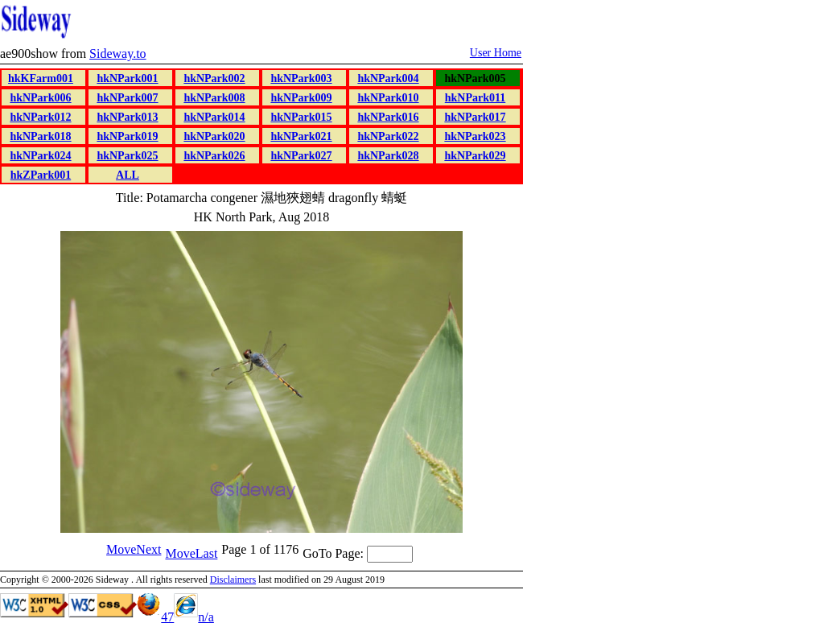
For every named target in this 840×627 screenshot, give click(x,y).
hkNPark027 (301, 156)
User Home (496, 53)
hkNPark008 (214, 98)
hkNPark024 (40, 156)
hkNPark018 (40, 136)
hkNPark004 (388, 78)
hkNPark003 (301, 78)
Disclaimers (233, 580)
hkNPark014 (214, 117)
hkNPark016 (388, 117)
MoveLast (191, 553)
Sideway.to (118, 54)
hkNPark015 (301, 117)
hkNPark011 (475, 98)
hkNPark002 (214, 78)
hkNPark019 (127, 136)
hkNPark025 (127, 156)
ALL (128, 175)
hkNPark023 (475, 136)
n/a (194, 617)
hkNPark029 (475, 156)
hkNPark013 (127, 117)
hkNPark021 (301, 136)
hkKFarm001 (41, 78)
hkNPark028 (388, 156)
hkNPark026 (214, 156)
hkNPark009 (301, 98)
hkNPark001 (127, 78)
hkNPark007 (127, 98)
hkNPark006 (40, 98)
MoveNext (134, 549)
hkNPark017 (475, 117)
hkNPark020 (214, 136)
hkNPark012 (40, 117)
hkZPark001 (41, 175)
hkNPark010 (388, 98)
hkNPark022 (388, 136)
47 (155, 617)
